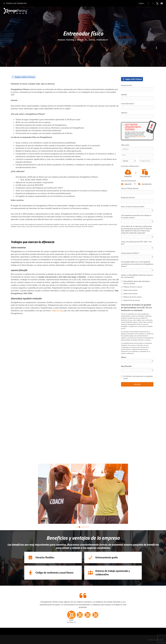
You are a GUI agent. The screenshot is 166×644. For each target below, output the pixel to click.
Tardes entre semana (129, 290)
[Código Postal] (146, 161)
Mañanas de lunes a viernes (132, 287)
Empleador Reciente (128, 198)
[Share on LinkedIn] (153, 3)
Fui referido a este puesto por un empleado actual (137, 377)
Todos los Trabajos (15, 3)
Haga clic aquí (57, 310)
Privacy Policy (139, 136)
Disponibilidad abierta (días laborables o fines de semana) (136, 282)
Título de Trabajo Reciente (130, 188)
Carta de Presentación (129, 181)
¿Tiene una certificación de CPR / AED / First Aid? (136, 243)
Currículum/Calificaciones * (130, 166)
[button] (77, 527)
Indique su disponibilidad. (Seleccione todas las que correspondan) (137, 276)
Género (124, 357)
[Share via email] (162, 3)
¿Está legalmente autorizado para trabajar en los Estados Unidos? (136, 216)
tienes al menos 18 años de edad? (133, 207)
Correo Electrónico (128, 104)
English (141, 3)
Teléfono (124, 113)
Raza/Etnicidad (126, 366)
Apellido (124, 95)
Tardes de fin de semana (130, 300)
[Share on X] (157, 3)
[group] (83, 494)
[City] (137, 155)
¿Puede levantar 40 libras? (130, 253)
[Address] (137, 149)
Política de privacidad (156, 640)
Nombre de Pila (127, 85)
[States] (129, 161)
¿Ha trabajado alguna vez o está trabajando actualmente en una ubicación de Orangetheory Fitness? (137, 264)
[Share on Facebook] (149, 3)
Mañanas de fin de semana (131, 297)
